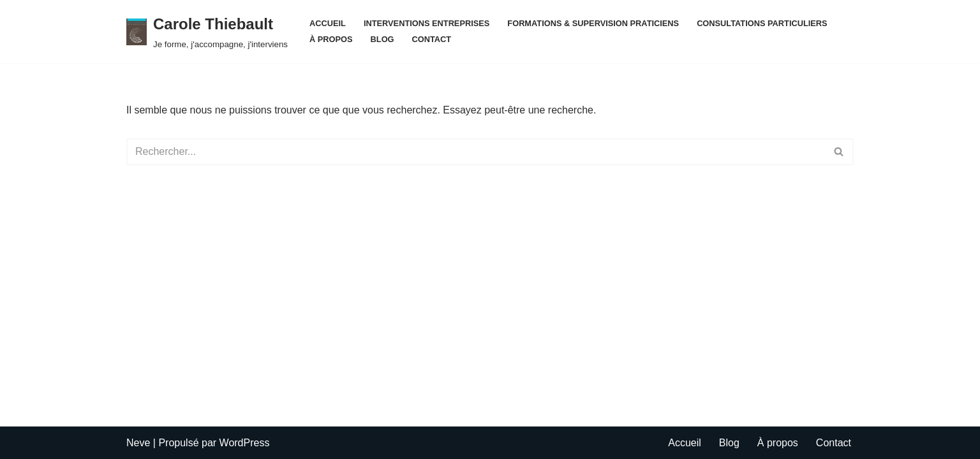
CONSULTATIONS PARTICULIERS (762, 23)
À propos (331, 39)
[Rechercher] (476, 152)
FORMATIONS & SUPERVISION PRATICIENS (593, 23)
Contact (432, 39)
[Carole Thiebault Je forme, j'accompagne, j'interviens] (207, 32)
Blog (382, 39)
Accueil (328, 23)
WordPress (245, 443)
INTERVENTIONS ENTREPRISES (427, 23)
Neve (138, 443)
